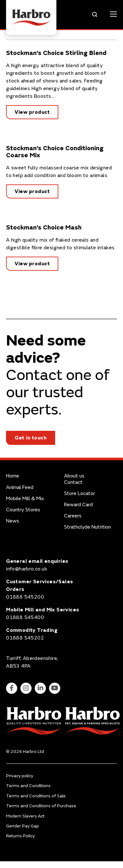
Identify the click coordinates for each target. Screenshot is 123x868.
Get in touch (31, 438)
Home (13, 476)
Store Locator (80, 494)
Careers (73, 516)
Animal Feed (20, 488)
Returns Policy (20, 836)
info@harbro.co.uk (27, 569)
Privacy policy (20, 776)
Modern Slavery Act (25, 816)
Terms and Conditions (28, 786)
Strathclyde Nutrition (87, 527)
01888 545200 (25, 597)
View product (32, 112)
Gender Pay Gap (22, 826)
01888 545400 (25, 617)
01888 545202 (25, 638)
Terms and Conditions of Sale (36, 796)
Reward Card (78, 505)
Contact (73, 482)
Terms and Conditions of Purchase (41, 806)
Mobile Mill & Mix (25, 499)
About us (74, 476)
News (13, 521)
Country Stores (23, 510)
